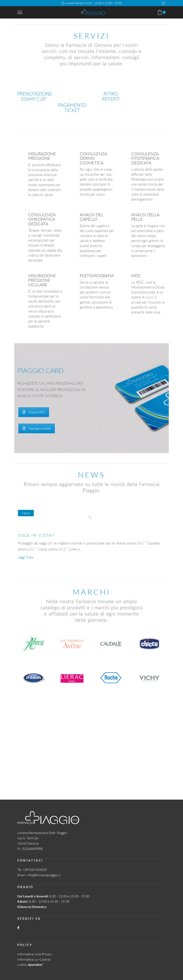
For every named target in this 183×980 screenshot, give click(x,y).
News (26, 513)
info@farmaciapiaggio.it (44, 875)
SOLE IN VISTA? (36, 535)
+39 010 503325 (35, 870)
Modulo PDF (34, 412)
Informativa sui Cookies (34, 959)
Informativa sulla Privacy (35, 954)
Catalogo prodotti (37, 428)
